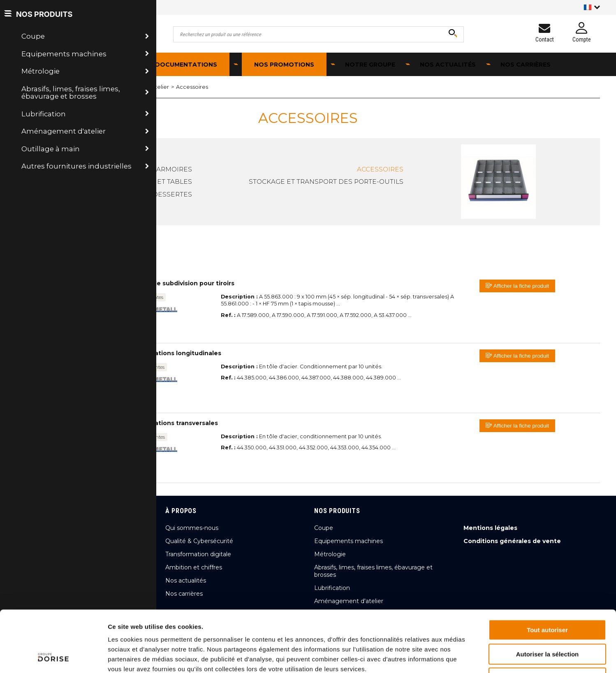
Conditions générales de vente (512, 541)
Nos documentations (178, 65)
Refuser (547, 621)
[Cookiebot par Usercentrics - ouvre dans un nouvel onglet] (53, 657)
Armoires (174, 169)
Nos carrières (526, 65)
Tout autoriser (547, 572)
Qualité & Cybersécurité (199, 541)
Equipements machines (349, 541)
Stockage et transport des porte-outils (326, 182)
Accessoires (192, 87)
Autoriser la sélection (548, 597)
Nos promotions (284, 65)
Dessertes (172, 194)
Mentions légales (490, 528)
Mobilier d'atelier (147, 87)
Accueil (31, 87)
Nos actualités (448, 65)
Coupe (324, 528)
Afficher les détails (453, 657)
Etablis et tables (160, 182)
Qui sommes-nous (192, 528)
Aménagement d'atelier (85, 87)
